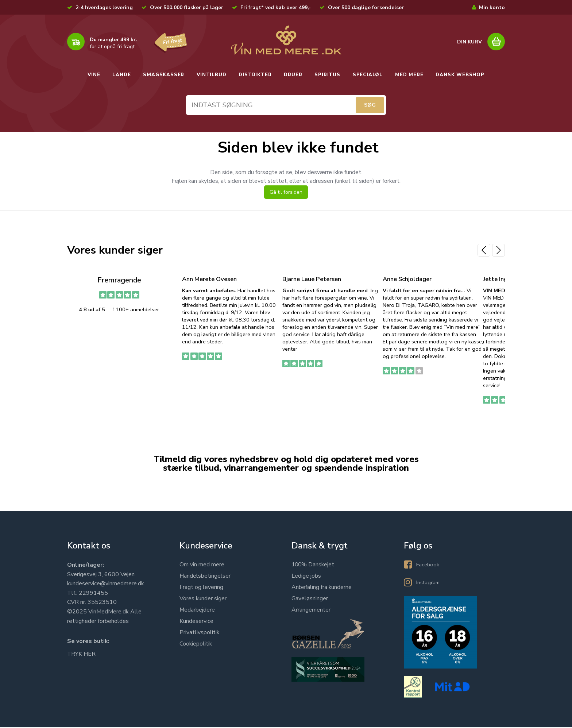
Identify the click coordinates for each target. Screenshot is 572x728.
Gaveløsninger (310, 600)
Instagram (429, 583)
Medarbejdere (197, 611)
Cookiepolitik (196, 645)
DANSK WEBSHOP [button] (460, 75)
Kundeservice (196, 622)
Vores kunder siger (203, 600)
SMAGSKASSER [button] (164, 75)
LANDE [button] (121, 75)
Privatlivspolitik (200, 633)
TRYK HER (82, 655)
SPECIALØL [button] (368, 75)
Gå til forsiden (286, 194)
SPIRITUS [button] (327, 75)
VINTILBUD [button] (211, 75)
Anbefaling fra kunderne (322, 588)
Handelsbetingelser (205, 577)
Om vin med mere (202, 566)
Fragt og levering (201, 588)
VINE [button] (94, 75)
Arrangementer (311, 611)
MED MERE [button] (409, 75)
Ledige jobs (306, 577)
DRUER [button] (293, 75)
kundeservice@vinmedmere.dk (106, 585)
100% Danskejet (314, 566)
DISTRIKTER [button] (255, 75)
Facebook (429, 566)
